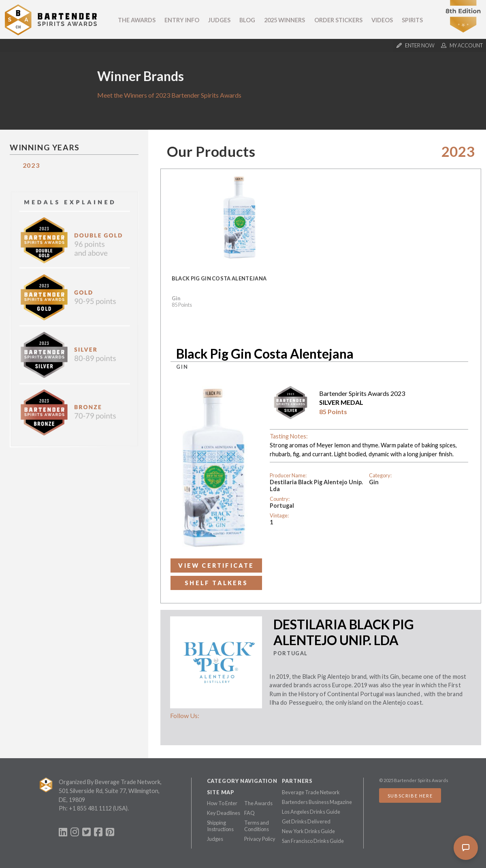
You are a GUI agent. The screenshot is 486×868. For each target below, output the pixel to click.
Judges (219, 20)
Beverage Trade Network (311, 792)
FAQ (249, 813)
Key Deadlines (224, 813)
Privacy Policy (260, 839)
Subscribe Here (410, 796)
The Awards (137, 20)
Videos (382, 20)
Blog (247, 20)
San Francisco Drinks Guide (313, 841)
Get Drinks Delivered (306, 821)
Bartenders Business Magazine (317, 802)
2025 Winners (285, 20)
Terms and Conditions (257, 826)
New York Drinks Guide (308, 831)
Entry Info (182, 20)
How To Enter (222, 803)
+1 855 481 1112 (90, 808)
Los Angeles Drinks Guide (311, 812)
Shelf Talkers (216, 583)
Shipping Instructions (220, 826)
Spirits (412, 20)
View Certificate (216, 565)
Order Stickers (338, 20)
